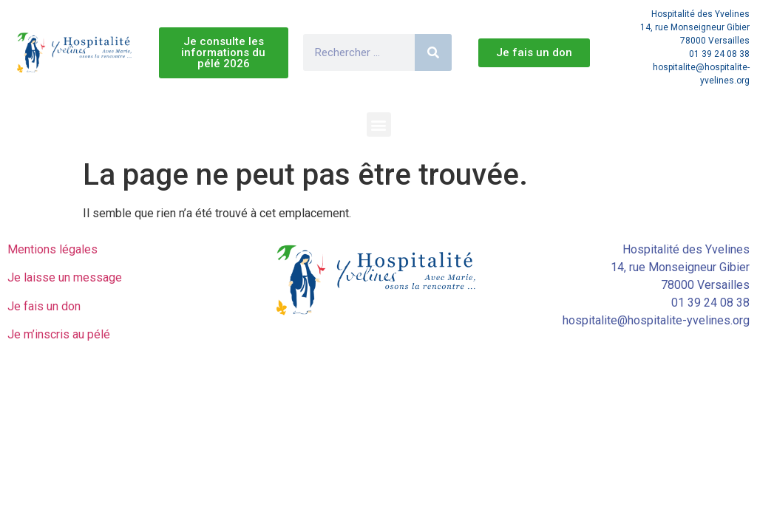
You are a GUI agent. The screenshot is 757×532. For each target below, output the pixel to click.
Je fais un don (44, 306)
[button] (379, 125)
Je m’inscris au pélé (59, 334)
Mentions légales (52, 249)
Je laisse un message (65, 277)
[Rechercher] (433, 52)
